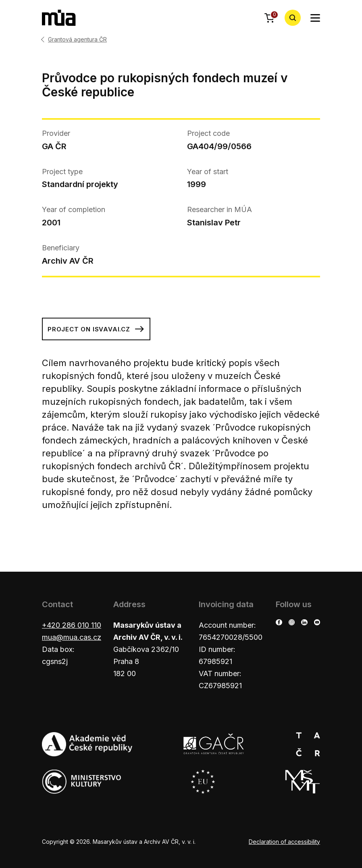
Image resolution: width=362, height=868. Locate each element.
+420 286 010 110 (72, 625)
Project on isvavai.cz (96, 329)
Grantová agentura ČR (77, 40)
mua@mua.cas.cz (72, 637)
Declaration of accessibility (284, 842)
